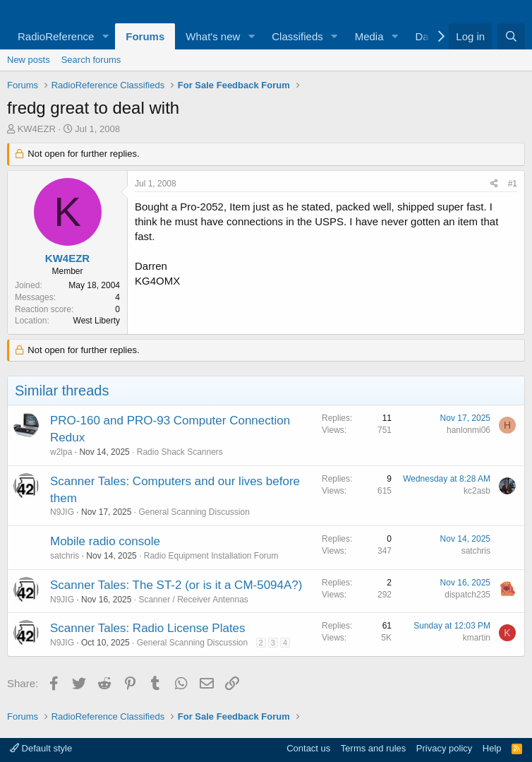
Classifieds (297, 36)
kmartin (477, 638)
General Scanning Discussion (194, 512)
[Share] (494, 184)
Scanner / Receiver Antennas (193, 600)
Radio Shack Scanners (180, 452)
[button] (105, 36)
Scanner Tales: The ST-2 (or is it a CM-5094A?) (176, 585)
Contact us (308, 748)
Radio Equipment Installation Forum (211, 556)
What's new (213, 36)
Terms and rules (373, 748)
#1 (513, 184)
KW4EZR (37, 129)
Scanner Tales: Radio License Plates (148, 628)
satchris (65, 556)
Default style (41, 748)
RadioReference (56, 36)
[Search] (511, 36)
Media (369, 36)
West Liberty (97, 321)
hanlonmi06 (468, 430)
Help (492, 748)
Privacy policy (444, 748)
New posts (29, 60)
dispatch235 (467, 595)
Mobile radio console (105, 541)
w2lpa (61, 452)
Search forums (91, 60)
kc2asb (477, 491)
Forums (145, 36)
